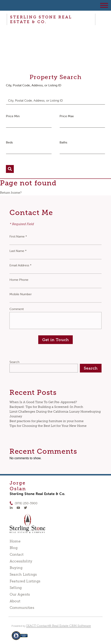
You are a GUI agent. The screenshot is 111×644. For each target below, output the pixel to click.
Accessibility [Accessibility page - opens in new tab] (21, 561)
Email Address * (21, 265)
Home (15, 541)
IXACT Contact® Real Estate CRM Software (59, 626)
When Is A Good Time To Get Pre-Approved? (43, 402)
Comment (17, 309)
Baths (63, 142)
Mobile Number (21, 294)
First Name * (18, 236)
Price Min (13, 116)
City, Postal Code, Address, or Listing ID (34, 85)
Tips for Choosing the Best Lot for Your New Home (48, 426)
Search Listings (23, 574)
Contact (17, 554)
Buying (16, 568)
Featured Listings (25, 581)
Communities (22, 608)
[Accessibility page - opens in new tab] (20, 638)
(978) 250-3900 (26, 503)
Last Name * (18, 251)
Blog (14, 548)
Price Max (67, 116)
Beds (9, 142)
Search (14, 362)
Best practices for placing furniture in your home (47, 421)
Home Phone (19, 280)
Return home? (11, 193)
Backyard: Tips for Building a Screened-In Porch (46, 407)
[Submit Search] (10, 169)
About (15, 601)
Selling (16, 588)
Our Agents (20, 594)
